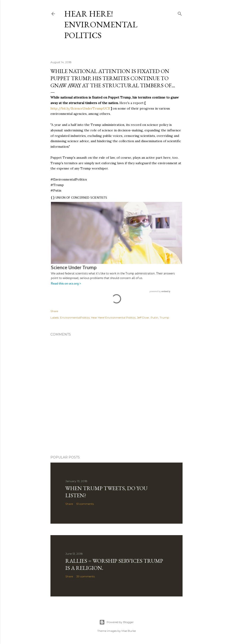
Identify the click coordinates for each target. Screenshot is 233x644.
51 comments (85, 504)
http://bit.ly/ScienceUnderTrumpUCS (80, 108)
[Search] (180, 13)
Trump (164, 318)
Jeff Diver (143, 318)
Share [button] (54, 311)
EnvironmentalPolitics (75, 318)
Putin (154, 318)
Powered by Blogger (116, 622)
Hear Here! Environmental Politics (101, 24)
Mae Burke (129, 631)
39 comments (86, 576)
